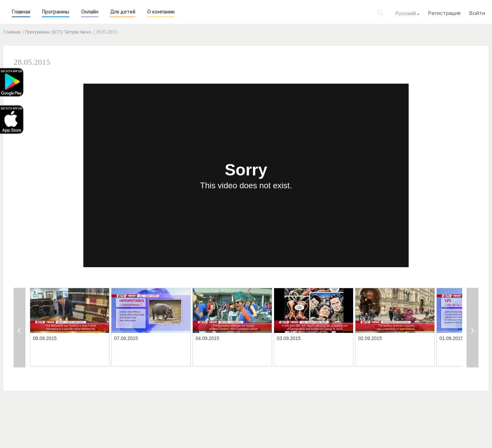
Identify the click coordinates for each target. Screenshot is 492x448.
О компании (161, 12)
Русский (405, 14)
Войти (477, 12)
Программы (56, 12)
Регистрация (444, 12)
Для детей (123, 12)
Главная (21, 12)
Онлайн (90, 12)
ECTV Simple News (72, 32)
